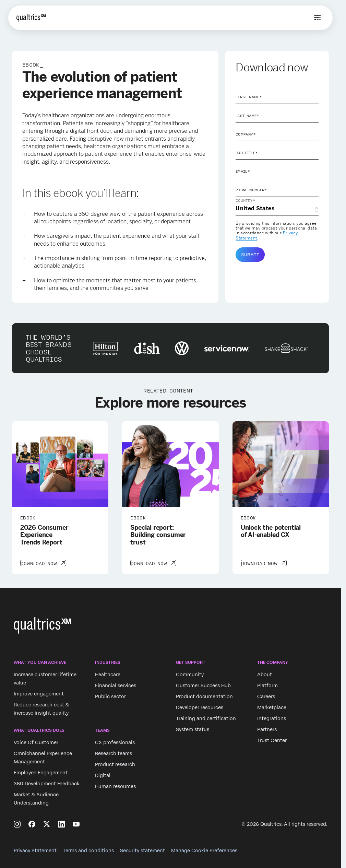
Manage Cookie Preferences (204, 850)
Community (190, 674)
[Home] (31, 18)
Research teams (114, 753)
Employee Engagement (41, 772)
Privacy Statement (35, 850)
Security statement (142, 850)
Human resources (115, 786)
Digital (103, 775)
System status (193, 729)
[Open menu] (318, 18)
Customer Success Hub (203, 685)
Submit (250, 255)
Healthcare (108, 674)
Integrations (272, 718)
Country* (246, 200)
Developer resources (200, 707)
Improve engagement (39, 693)
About (265, 674)
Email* (243, 171)
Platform (267, 685)
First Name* (249, 97)
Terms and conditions (88, 850)
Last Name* (248, 116)
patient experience (109, 154)
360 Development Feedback (47, 783)
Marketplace (272, 707)
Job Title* (247, 153)
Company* (246, 134)
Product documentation (204, 696)
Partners (267, 729)
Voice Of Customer (36, 742)
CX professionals (115, 742)
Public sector (110, 696)
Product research (115, 764)
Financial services (116, 685)
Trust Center (272, 740)
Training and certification (206, 718)
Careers (266, 696)
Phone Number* (252, 190)
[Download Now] (43, 563)
